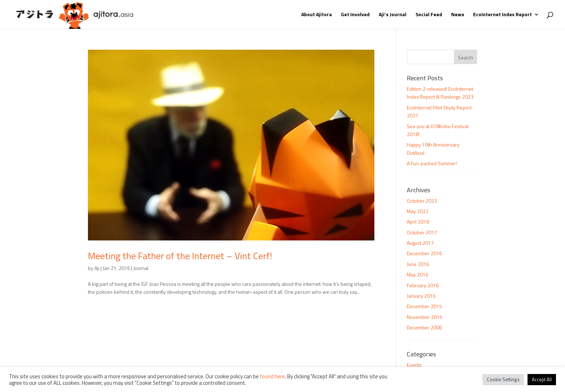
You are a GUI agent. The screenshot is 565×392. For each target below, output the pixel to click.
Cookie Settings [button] (503, 379)
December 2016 (424, 253)
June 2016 (418, 264)
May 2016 (418, 274)
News (458, 15)
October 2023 (422, 201)
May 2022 (418, 211)
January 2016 (421, 296)
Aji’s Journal (393, 15)
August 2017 (420, 243)
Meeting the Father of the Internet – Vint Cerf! (180, 256)
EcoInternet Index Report (502, 15)
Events (414, 365)
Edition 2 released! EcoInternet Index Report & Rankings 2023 (440, 93)
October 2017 (422, 232)
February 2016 (423, 285)
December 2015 (424, 306)
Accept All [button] (542, 379)
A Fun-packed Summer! (432, 163)
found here (272, 376)
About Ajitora (317, 15)
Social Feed (429, 15)
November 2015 (425, 317)
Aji (97, 268)
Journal (141, 268)
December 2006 (424, 327)
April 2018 (418, 222)
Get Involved (355, 15)
